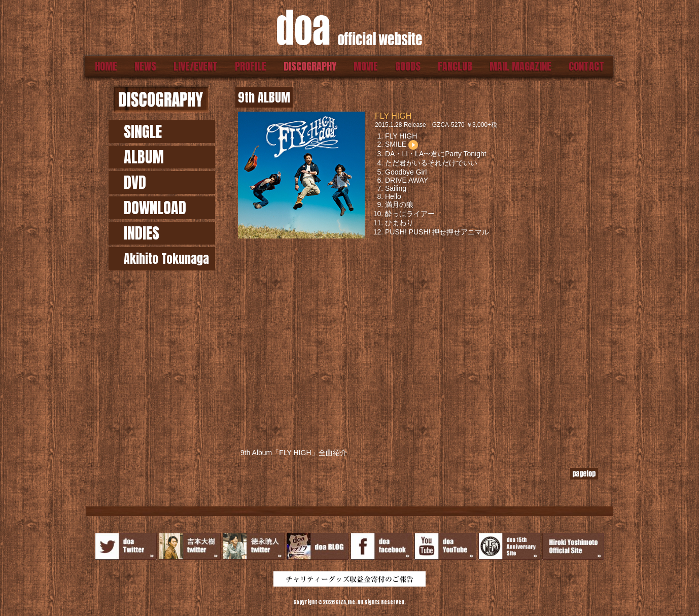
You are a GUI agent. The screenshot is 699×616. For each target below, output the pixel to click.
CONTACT (586, 66)
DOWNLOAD (155, 208)
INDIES (142, 233)
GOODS (408, 66)
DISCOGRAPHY (310, 66)
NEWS (145, 66)
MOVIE (366, 66)
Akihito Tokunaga (166, 259)
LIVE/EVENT (196, 66)
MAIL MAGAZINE (520, 66)
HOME (106, 66)
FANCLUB (455, 66)
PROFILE (251, 66)
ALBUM (144, 157)
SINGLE (143, 132)
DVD (135, 182)
